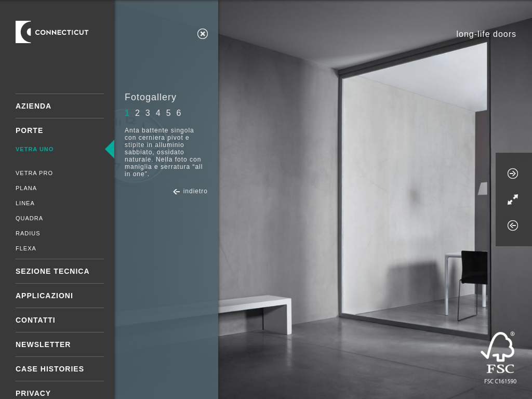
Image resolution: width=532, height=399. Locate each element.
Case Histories (50, 369)
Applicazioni (44, 296)
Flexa (26, 248)
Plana (26, 188)
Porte (29, 130)
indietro (196, 191)
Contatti (36, 320)
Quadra (29, 218)
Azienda (34, 106)
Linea (25, 203)
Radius (28, 233)
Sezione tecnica (53, 271)
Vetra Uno (35, 149)
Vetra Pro (34, 173)
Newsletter (43, 344)
